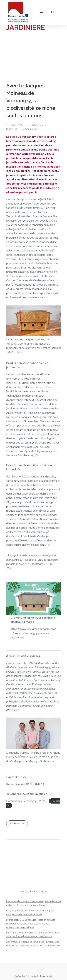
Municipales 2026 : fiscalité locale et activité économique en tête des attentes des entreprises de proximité (31, 923)
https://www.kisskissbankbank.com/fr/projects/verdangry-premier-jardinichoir (33, 633)
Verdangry (30, 208)
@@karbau (37, 125)
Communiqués (30, 129)
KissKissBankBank (18, 383)
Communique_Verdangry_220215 (27, 801)
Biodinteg (12, 129)
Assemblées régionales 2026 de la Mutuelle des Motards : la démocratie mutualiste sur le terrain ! (33, 945)
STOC (49, 564)
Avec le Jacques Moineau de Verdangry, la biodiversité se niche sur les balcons (31, 101)
